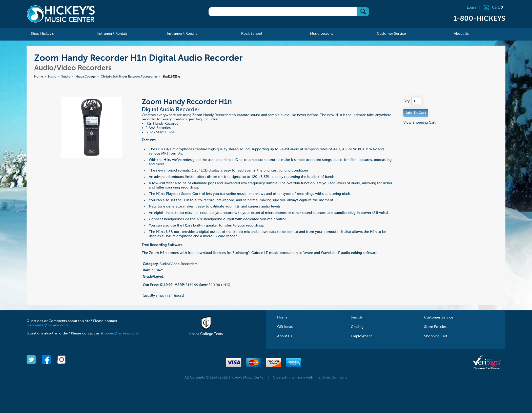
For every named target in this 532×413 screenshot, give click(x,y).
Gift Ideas (285, 327)
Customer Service (439, 317)
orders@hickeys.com (121, 333)
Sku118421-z (171, 77)
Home (39, 77)
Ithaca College (86, 77)
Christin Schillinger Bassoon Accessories (129, 77)
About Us (285, 336)
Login (471, 8)
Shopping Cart (436, 336)
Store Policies (435, 327)
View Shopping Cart (420, 123)
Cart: (497, 8)
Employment (361, 336)
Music (52, 77)
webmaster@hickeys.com (47, 325)
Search (356, 317)
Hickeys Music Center (61, 14)
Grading (357, 327)
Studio (66, 77)
